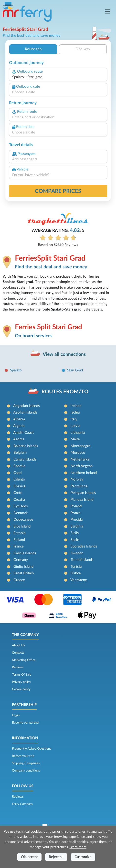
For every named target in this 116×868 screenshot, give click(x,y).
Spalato (16, 370)
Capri (18, 473)
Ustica (76, 573)
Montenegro (81, 446)
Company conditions (26, 771)
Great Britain (24, 573)
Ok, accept (29, 857)
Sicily (75, 533)
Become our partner (26, 723)
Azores (19, 439)
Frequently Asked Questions (32, 749)
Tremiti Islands (82, 560)
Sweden (77, 553)
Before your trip (23, 756)
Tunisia (76, 567)
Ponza (75, 513)
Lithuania (78, 433)
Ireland (76, 406)
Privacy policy (21, 682)
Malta (75, 439)
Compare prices (58, 191)
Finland (19, 540)
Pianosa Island (82, 500)
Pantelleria (79, 486)
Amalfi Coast (23, 433)
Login (16, 715)
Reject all (56, 857)
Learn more (78, 847)
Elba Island (22, 526)
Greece (19, 580)
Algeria (19, 426)
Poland (76, 506)
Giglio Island (23, 567)
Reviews (18, 667)
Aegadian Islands (26, 406)
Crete (18, 493)
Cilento (19, 479)
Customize (83, 857)
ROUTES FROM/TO (65, 392)
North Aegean (82, 466)
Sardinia (77, 526)
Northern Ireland (84, 473)
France (19, 546)
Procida (77, 520)
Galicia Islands (25, 553)
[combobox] (58, 77)
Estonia (19, 533)
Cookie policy (21, 689)
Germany (21, 560)
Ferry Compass (22, 804)
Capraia (19, 466)
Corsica (19, 486)
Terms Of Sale (22, 675)
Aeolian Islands (25, 412)
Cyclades (21, 506)
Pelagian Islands (83, 493)
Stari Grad (75, 370)
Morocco (78, 453)
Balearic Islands (26, 446)
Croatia (19, 500)
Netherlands (80, 459)
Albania (19, 419)
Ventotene (79, 580)
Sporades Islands (84, 546)
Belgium (20, 453)
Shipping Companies (26, 763)
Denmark (21, 513)
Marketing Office (24, 660)
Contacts (18, 653)
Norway (77, 479)
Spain (75, 540)
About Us (19, 645)
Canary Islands (25, 459)
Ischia (75, 412)
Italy (74, 419)
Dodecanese (23, 520)
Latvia (75, 426)
